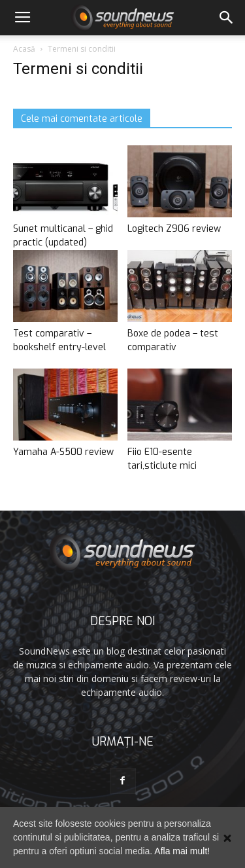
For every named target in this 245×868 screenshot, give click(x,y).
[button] (227, 18)
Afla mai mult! (182, 851)
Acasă (24, 49)
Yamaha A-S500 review (63, 452)
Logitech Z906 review (174, 229)
